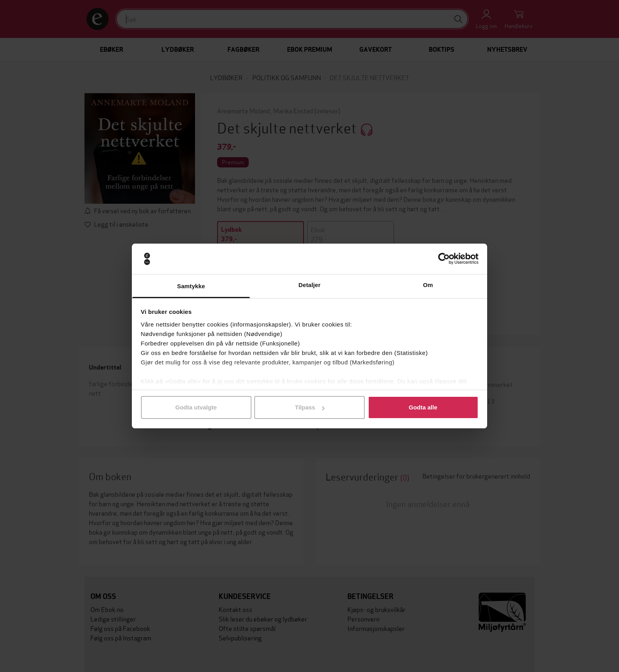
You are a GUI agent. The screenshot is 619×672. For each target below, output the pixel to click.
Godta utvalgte (196, 407)
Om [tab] (428, 285)
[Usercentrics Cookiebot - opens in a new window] (444, 259)
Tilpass (310, 407)
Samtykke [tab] (191, 286)
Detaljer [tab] (309, 285)
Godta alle (423, 407)
